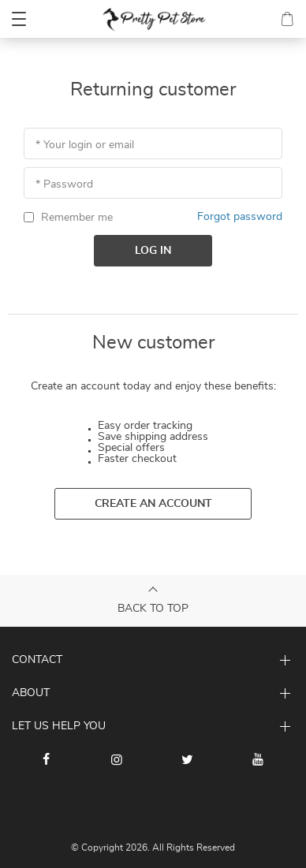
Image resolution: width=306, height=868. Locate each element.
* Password (64, 184)
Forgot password (240, 217)
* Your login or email (85, 145)
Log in (153, 251)
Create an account (153, 504)
